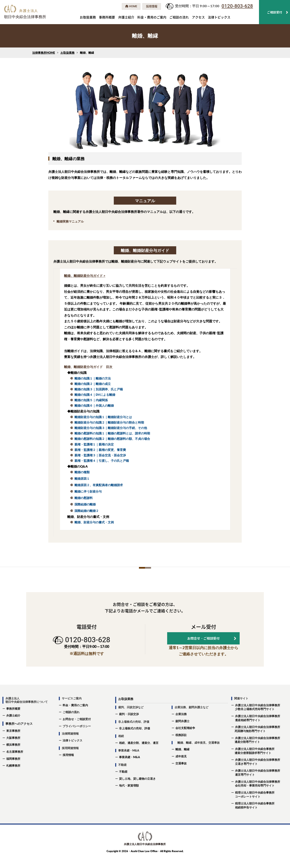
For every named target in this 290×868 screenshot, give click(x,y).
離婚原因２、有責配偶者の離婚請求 (99, 485)
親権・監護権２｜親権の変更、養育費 (100, 450)
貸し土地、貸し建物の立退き (137, 790)
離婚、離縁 (182, 761)
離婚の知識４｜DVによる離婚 (95, 395)
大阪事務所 (13, 749)
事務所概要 (107, 17)
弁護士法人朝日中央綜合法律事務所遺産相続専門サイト (256, 729)
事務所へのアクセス (19, 735)
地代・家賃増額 (129, 797)
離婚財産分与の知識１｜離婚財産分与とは (103, 417)
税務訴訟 (181, 746)
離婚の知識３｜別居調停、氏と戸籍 (99, 389)
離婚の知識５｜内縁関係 (91, 400)
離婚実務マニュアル (70, 221)
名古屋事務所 (15, 763)
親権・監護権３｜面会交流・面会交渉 (100, 455)
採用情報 (68, 766)
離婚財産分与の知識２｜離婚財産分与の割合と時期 (109, 422)
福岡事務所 (13, 770)
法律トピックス (219, 17)
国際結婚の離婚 (85, 504)
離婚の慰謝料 (84, 498)
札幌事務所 (13, 777)
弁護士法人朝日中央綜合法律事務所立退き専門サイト (256, 773)
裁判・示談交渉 (129, 725)
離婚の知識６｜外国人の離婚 (94, 405)
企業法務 (181, 725)
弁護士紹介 (126, 17)
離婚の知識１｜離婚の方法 (93, 378)
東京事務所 (13, 742)
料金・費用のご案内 (152, 17)
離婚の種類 (82, 472)
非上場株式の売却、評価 (135, 740)
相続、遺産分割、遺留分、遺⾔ (139, 754)
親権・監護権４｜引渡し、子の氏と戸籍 (102, 461)
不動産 (123, 783)
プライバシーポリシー (77, 737)
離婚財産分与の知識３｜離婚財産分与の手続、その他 (111, 428)
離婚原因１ (82, 478)
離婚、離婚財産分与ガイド (83, 276)
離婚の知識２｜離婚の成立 (93, 384)
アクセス (198, 17)
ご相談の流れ (179, 17)
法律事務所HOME (44, 53)
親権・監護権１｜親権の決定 (94, 444)
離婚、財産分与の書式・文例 (94, 522)
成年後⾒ (181, 768)
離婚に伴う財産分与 (88, 491)
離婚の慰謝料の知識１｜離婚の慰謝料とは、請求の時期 (112, 433)
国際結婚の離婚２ (87, 511)
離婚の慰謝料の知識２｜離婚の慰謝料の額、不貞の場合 (112, 439)
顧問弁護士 (182, 732)
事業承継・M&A (129, 769)
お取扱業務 (88, 17)
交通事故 (181, 775)
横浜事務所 (13, 756)
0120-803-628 (237, 6)
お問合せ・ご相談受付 (77, 730)
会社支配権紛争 (185, 739)
